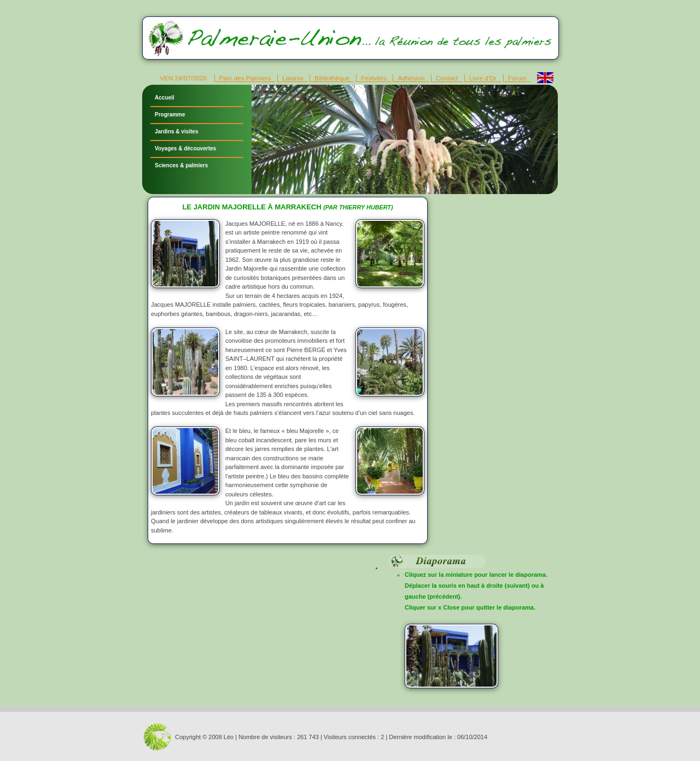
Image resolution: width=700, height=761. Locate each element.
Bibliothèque (332, 78)
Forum (517, 78)
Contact (447, 78)
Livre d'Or (483, 78)
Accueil (165, 98)
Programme (170, 115)
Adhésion (411, 78)
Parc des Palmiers (245, 78)
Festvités (374, 78)
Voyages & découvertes (185, 148)
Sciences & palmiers (181, 165)
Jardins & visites (176, 131)
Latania (293, 78)
